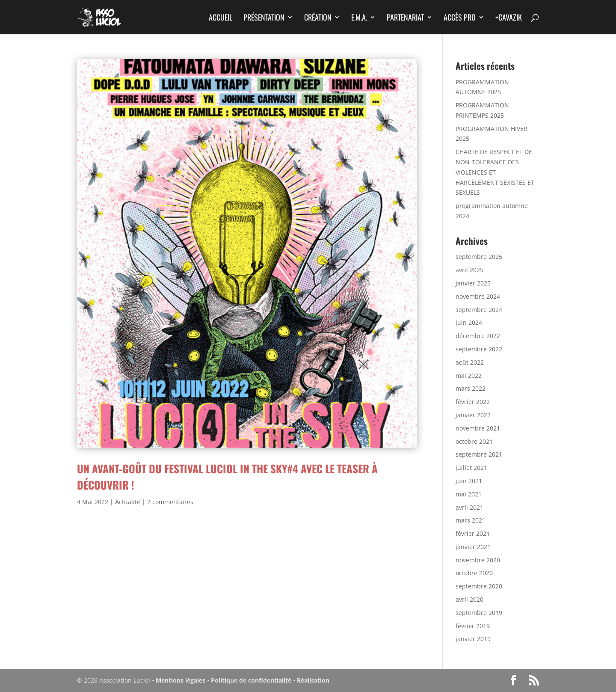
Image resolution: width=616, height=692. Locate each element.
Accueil (221, 18)
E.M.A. (359, 18)
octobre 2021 (474, 441)
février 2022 (473, 402)
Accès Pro (460, 18)
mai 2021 (469, 494)
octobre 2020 (474, 573)
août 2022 (470, 362)
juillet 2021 (471, 468)
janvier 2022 (473, 415)
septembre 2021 (479, 454)
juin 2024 (469, 322)
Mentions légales (181, 680)
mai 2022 (469, 376)
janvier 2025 (473, 283)
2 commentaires (170, 502)
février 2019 (473, 626)
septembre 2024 (479, 310)
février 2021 (473, 533)
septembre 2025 (479, 257)
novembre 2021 (478, 428)
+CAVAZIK (509, 18)
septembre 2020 (479, 586)
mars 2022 (471, 388)
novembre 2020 (478, 560)
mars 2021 (471, 520)
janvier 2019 (473, 639)
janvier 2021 (473, 547)
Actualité (128, 502)
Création (318, 18)
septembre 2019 (479, 613)
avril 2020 (469, 599)
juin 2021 (469, 481)
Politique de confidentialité (251, 680)
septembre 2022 (479, 349)
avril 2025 (469, 270)
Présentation (264, 18)
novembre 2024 (478, 296)
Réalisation (313, 680)
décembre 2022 (478, 336)
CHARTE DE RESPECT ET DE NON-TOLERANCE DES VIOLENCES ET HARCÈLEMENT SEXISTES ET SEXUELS (495, 172)
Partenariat (405, 18)
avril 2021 (469, 507)
